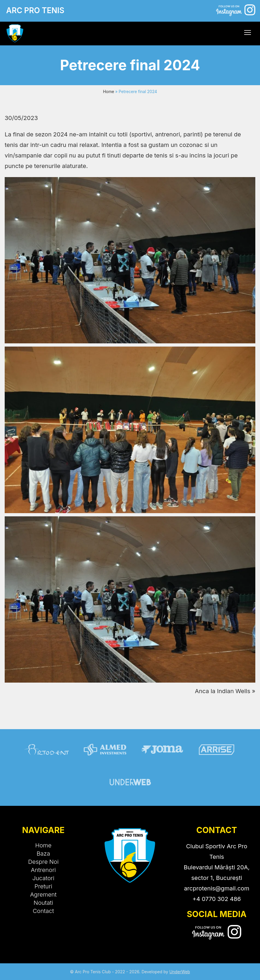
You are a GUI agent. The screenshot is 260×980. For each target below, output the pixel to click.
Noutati (43, 903)
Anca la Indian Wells (222, 691)
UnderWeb (180, 972)
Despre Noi (43, 862)
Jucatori (43, 878)
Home (109, 92)
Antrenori (43, 870)
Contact (43, 911)
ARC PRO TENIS (35, 10)
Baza (43, 854)
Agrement (43, 895)
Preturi (43, 886)
